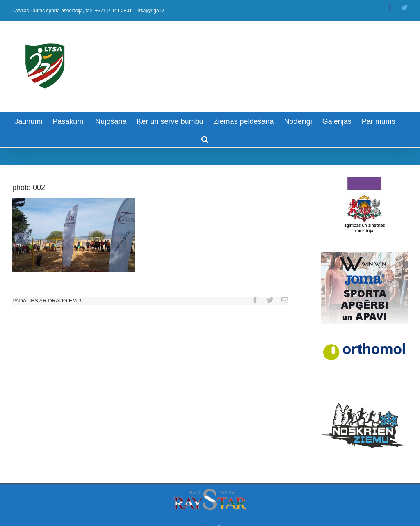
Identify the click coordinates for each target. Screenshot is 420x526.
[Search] (205, 138)
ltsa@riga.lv (151, 11)
